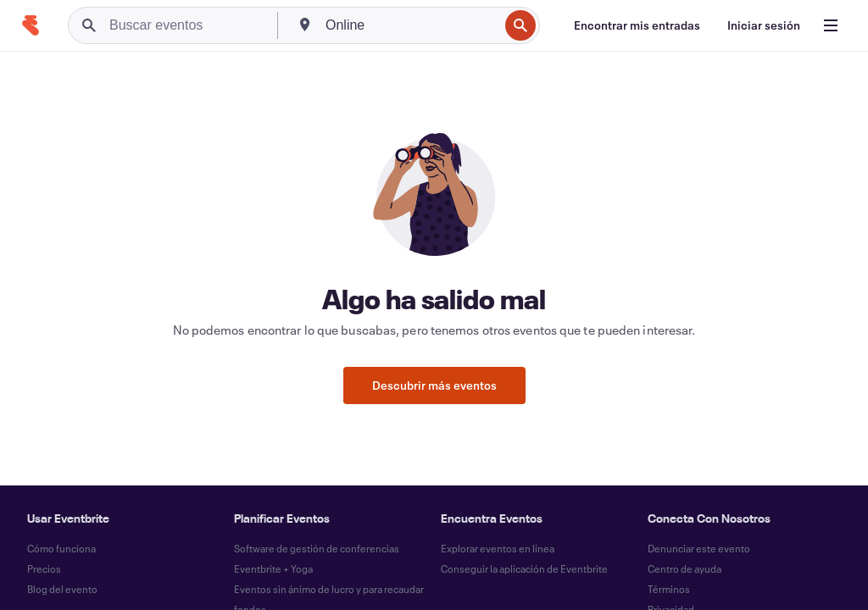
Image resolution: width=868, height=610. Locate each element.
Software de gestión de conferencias (317, 548)
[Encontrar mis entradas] (637, 25)
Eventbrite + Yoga (273, 568)
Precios (44, 568)
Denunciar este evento (699, 548)
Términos (669, 589)
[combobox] (410, 25)
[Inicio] (31, 25)
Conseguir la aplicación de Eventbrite (524, 568)
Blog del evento (62, 589)
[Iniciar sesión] (764, 25)
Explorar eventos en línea (498, 548)
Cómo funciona (61, 548)
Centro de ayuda (684, 568)
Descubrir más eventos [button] (434, 385)
